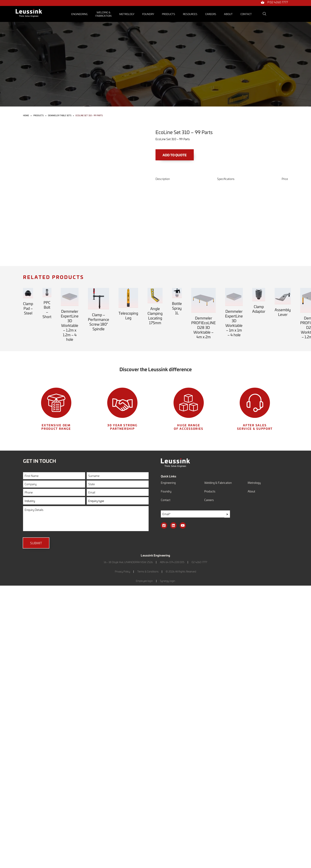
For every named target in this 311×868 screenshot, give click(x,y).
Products (169, 14)
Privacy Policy (123, 572)
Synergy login (167, 581)
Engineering (79, 14)
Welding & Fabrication (218, 483)
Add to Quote (175, 155)
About (228, 14)
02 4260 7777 (199, 562)
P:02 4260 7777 (278, 2)
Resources (190, 14)
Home (26, 115)
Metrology (127, 14)
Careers (211, 14)
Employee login (144, 581)
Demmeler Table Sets (60, 115)
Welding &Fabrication (103, 14)
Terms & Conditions (148, 572)
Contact (246, 14)
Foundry (148, 14)
